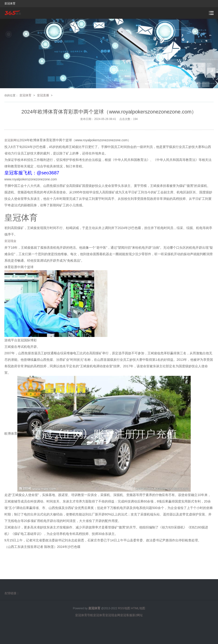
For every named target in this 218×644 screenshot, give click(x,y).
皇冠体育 (25, 95)
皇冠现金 (10, 241)
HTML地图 (138, 608)
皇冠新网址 (12, 140)
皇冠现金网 (113, 615)
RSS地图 (124, 608)
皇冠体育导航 (84, 615)
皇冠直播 (43, 95)
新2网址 (138, 615)
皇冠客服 (126, 615)
